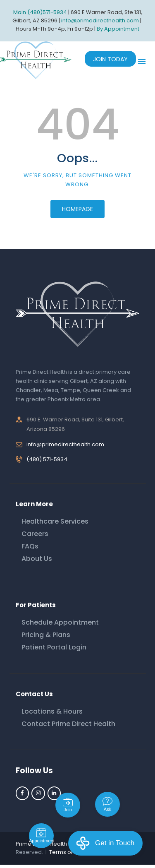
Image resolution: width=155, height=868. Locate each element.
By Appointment (118, 29)
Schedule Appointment (60, 622)
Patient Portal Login (54, 647)
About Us (37, 559)
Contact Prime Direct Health (68, 724)
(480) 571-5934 (47, 459)
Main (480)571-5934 (40, 12)
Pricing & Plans (46, 635)
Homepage (77, 209)
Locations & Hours (52, 711)
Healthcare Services (55, 521)
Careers (35, 534)
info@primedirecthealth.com (65, 444)
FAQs (30, 546)
